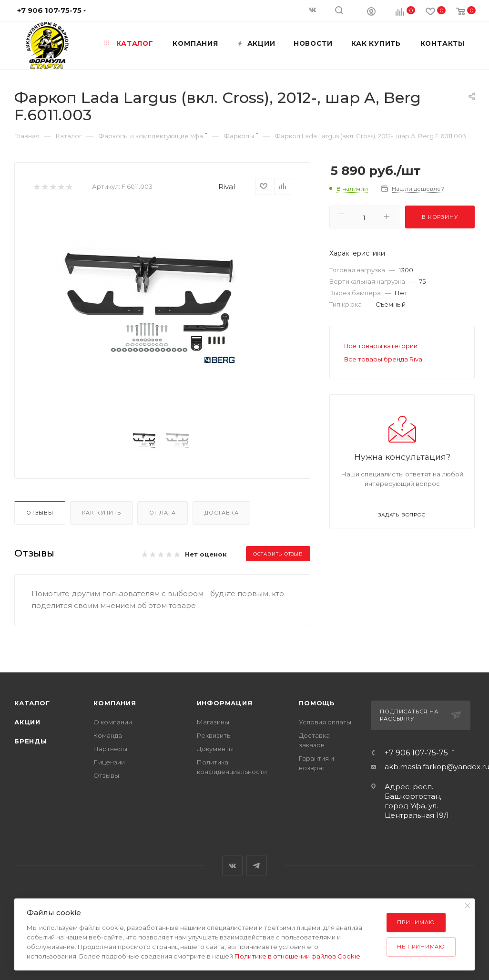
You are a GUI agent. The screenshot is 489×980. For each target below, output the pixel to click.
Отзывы (40, 513)
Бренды (31, 741)
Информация (225, 703)
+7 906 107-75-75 (416, 753)
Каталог (32, 703)
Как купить (102, 513)
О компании (113, 722)
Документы (215, 749)
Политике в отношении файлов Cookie (297, 956)
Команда (108, 735)
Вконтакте (232, 866)
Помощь (317, 703)
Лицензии (109, 762)
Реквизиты (214, 735)
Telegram (257, 866)
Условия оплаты (325, 722)
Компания (115, 703)
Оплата (163, 513)
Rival (227, 187)
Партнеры (110, 749)
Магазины (213, 722)
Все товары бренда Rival (384, 359)
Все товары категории (381, 346)
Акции (27, 722)
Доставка (221, 513)
